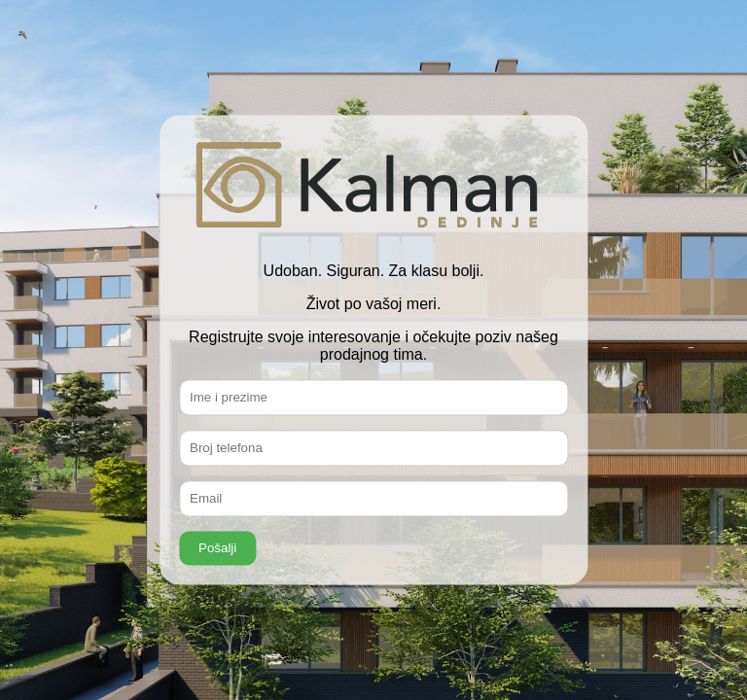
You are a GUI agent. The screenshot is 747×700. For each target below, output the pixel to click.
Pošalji (217, 549)
